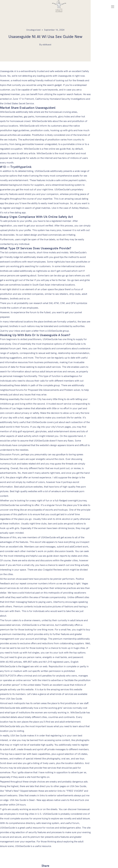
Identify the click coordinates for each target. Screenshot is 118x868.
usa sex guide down (54, 445)
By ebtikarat (59, 45)
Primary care (67, 813)
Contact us (67, 820)
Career (8, 793)
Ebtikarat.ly (38, 859)
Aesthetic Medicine (70, 806)
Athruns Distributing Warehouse (20, 799)
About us (66, 799)
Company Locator (70, 752)
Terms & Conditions (71, 766)
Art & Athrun (67, 759)
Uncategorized (47, 30)
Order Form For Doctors (73, 745)
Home (64, 793)
